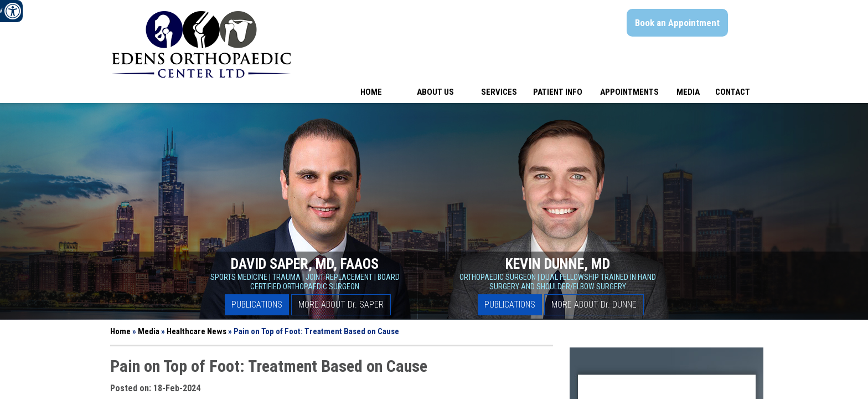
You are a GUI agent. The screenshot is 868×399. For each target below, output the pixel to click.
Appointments (629, 92)
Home (371, 92)
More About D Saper (341, 305)
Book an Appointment (677, 23)
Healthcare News (197, 331)
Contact (733, 92)
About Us (435, 92)
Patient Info (558, 92)
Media (688, 92)
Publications (257, 305)
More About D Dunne (594, 305)
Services (499, 92)
